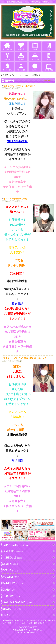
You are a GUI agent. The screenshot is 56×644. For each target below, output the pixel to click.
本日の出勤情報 (17, 141)
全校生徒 (13, 551)
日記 (8, 590)
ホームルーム (15, 545)
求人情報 (12, 609)
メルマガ (17, 602)
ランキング (13, 583)
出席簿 (12, 557)
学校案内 (11, 564)
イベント (10, 570)
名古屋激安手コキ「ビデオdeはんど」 (28, 630)
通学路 (11, 577)
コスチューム (14, 596)
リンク (8, 615)
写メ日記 (17, 304)
